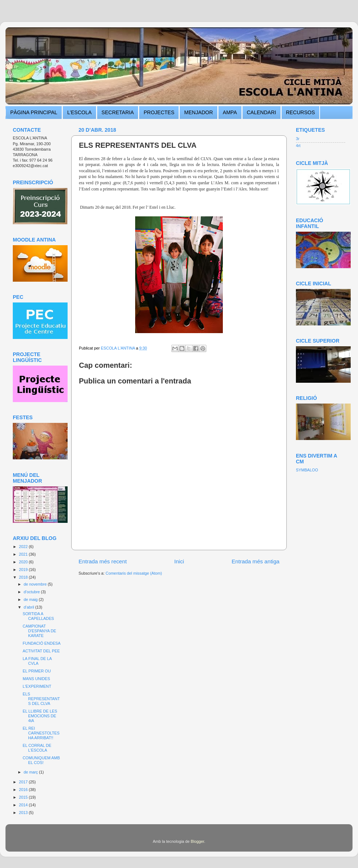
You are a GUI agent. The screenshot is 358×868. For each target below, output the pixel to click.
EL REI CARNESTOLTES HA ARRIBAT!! (41, 733)
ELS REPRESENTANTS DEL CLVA (41, 699)
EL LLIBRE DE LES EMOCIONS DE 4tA (40, 716)
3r (298, 139)
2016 (24, 790)
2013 (24, 813)
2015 (24, 797)
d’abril (30, 607)
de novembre (36, 584)
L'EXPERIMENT (37, 686)
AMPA (230, 112)
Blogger (197, 841)
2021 (24, 554)
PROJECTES (159, 112)
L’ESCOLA (79, 112)
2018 (24, 577)
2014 (24, 805)
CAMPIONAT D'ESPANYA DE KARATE (39, 631)
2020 (24, 562)
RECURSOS (300, 112)
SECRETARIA (118, 112)
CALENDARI (262, 112)
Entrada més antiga (256, 561)
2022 (24, 547)
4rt (298, 146)
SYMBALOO (307, 470)
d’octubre (32, 592)
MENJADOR (199, 112)
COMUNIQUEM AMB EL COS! (41, 760)
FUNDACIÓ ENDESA (42, 643)
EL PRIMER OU (37, 671)
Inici (179, 561)
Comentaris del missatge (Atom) (134, 573)
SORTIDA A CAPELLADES (38, 616)
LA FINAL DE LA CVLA (37, 661)
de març (31, 772)
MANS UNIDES (36, 679)
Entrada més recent (103, 561)
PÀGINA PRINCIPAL (34, 112)
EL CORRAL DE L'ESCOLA (37, 748)
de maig (31, 599)
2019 (24, 570)
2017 (24, 782)
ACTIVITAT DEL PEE (41, 651)
